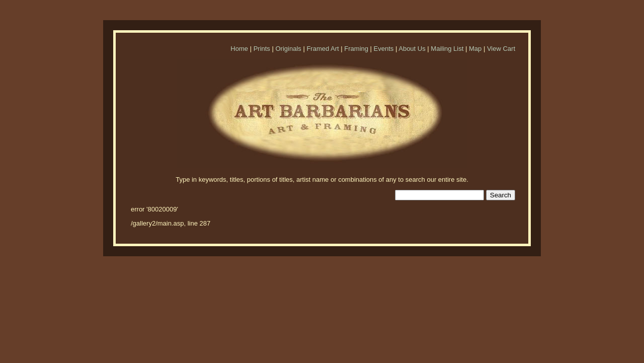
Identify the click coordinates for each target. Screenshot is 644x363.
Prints (262, 49)
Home (239, 49)
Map (475, 49)
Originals (288, 49)
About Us (412, 49)
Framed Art (323, 49)
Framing (356, 49)
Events (384, 49)
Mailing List (447, 49)
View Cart (501, 49)
